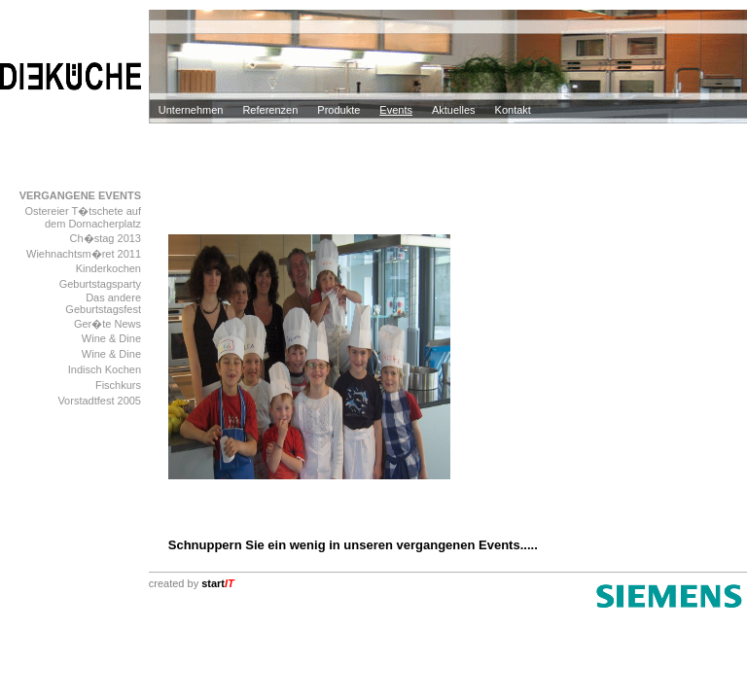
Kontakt (513, 110)
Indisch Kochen (105, 369)
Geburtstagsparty (100, 284)
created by (192, 583)
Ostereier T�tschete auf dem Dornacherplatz (83, 217)
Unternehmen (191, 110)
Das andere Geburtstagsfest (103, 303)
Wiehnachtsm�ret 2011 (84, 254)
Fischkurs (118, 385)
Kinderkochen (108, 268)
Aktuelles (454, 110)
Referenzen (270, 110)
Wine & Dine (111, 338)
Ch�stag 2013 (106, 238)
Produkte (338, 110)
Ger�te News (107, 324)
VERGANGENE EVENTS (80, 195)
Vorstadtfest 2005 (99, 401)
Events (396, 110)
